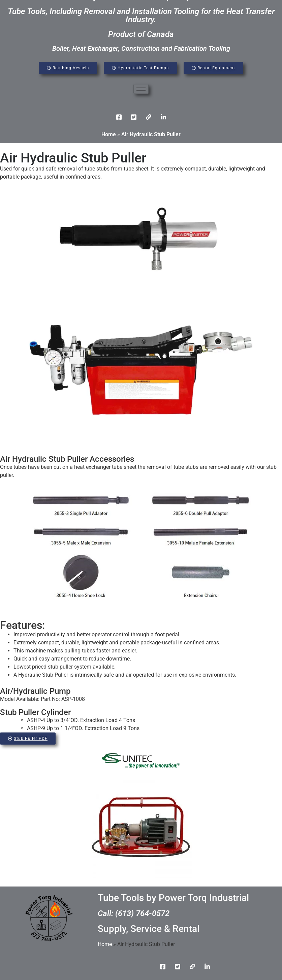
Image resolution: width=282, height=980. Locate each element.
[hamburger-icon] (141, 89)
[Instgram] (163, 117)
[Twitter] (134, 117)
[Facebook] (119, 117)
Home (109, 134)
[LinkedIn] (149, 117)
